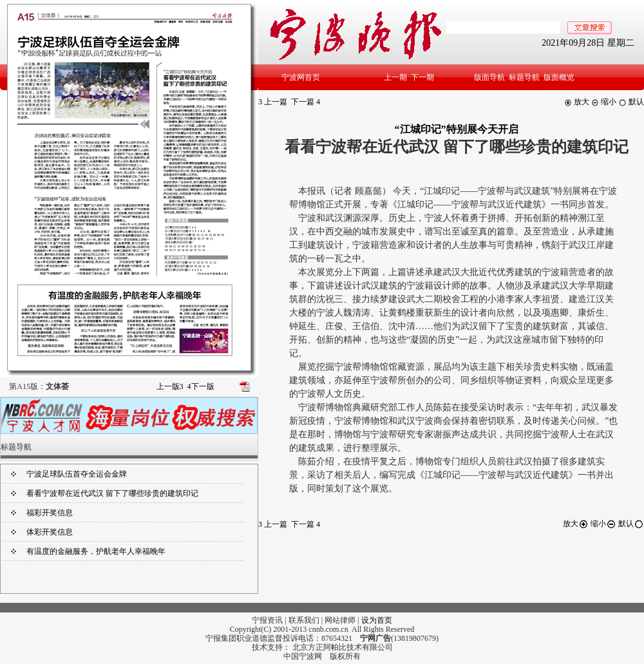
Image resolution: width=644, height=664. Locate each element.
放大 (577, 102)
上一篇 (273, 102)
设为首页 (377, 620)
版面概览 (559, 77)
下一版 (201, 386)
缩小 (604, 102)
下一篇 (306, 102)
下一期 (422, 77)
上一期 (395, 77)
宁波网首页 (301, 77)
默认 (631, 102)
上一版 (170, 386)
